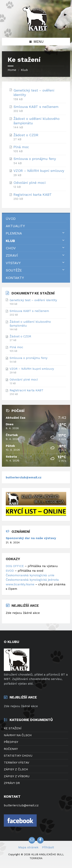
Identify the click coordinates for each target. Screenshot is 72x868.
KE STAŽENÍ (13, 728)
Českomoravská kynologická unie (30, 575)
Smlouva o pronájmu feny (35, 159)
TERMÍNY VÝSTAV (17, 763)
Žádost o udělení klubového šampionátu (36, 121)
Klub (24, 70)
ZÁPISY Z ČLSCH (16, 769)
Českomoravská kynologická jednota (32, 580)
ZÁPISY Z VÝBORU (17, 776)
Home (12, 70)
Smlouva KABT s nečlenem (36, 107)
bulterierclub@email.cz (24, 477)
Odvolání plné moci (29, 183)
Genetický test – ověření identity (34, 92)
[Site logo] (36, 30)
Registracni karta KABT (33, 195)
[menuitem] (36, 219)
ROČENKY (11, 749)
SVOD (10, 571)
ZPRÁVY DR (12, 783)
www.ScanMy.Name (21, 584)
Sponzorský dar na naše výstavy (31, 538)
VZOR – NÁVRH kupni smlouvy (39, 171)
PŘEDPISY (11, 742)
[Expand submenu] (63, 233)
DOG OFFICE (15, 566)
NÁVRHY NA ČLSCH (18, 735)
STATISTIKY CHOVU (18, 756)
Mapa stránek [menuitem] (28, 847)
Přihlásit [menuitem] (48, 847)
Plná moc (21, 147)
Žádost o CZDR (26, 135)
